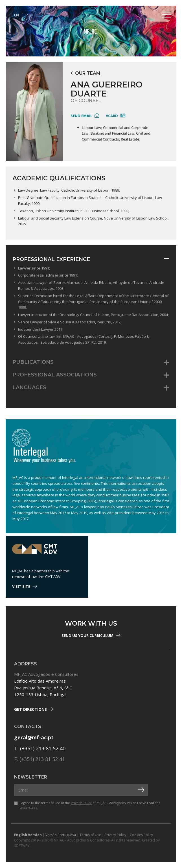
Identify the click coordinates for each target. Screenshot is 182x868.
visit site (25, 586)
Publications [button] (33, 362)
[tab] (91, 260)
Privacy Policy (81, 803)
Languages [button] (29, 387)
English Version (28, 835)
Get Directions (34, 709)
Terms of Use (90, 835)
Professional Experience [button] (51, 259)
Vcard (116, 116)
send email (85, 116)
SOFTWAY (22, 846)
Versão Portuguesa (61, 835)
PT (28, 15)
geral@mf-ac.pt (34, 737)
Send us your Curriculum (91, 635)
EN (17, 15)
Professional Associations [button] (55, 375)
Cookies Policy (141, 835)
